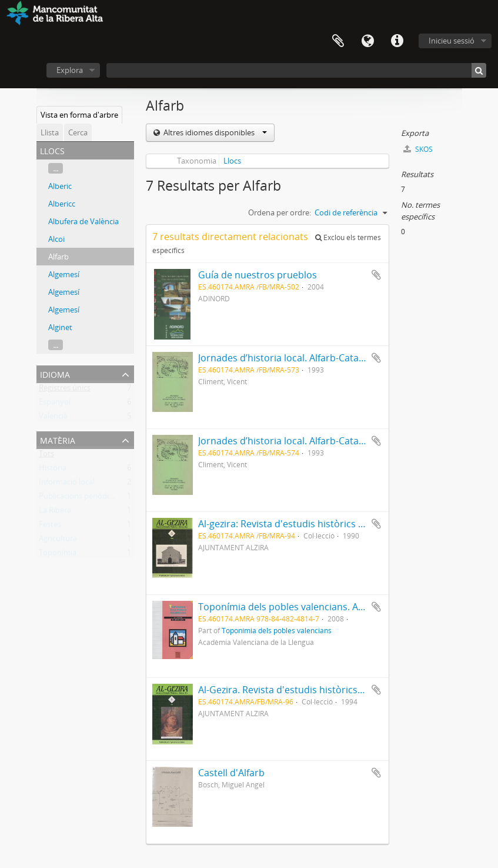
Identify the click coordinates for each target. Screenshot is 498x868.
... (56, 168)
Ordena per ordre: (280, 212)
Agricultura (58, 541)
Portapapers (338, 41)
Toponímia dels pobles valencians (277, 630)
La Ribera (55, 513)
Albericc (62, 204)
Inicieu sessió (452, 41)
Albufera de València (83, 221)
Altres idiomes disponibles (214, 132)
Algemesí (64, 274)
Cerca (78, 132)
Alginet (60, 327)
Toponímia (58, 555)
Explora (70, 70)
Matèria (58, 439)
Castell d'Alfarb (231, 773)
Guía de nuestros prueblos (258, 275)
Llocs (232, 161)
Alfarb (59, 257)
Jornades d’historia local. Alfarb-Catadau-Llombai (306, 358)
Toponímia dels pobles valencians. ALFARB (292, 607)
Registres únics (65, 390)
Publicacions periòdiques (82, 498)
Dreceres (397, 41)
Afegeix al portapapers (376, 275)
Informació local (67, 484)
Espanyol (55, 404)
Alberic (60, 186)
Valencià (53, 418)
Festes (50, 527)
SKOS (418, 149)
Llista (50, 132)
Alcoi (56, 239)
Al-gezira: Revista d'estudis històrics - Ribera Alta (305, 524)
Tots (46, 456)
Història (53, 470)
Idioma (367, 41)
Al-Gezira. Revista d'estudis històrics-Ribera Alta (303, 690)
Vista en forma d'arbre (79, 115)
